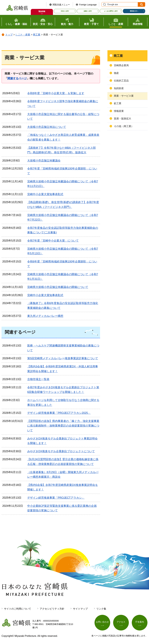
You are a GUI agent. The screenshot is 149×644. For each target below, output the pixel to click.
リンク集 (101, 609)
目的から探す (65, 11)
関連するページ (17, 78)
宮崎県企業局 (121, 65)
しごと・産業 (23, 35)
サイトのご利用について (18, 609)
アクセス (121, 622)
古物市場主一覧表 (38, 379)
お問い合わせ (102, 622)
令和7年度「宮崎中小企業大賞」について (53, 241)
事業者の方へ (134, 11)
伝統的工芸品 (121, 81)
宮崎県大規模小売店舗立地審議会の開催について (58, 287)
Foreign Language (88, 5)
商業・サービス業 (124, 96)
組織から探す (88, 11)
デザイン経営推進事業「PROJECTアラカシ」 (56, 498)
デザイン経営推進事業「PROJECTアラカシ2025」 (59, 413)
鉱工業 (118, 103)
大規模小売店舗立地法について (47, 127)
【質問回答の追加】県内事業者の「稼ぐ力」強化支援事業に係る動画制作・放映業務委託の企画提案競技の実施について (63, 426)
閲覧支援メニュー (61, 5)
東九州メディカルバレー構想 (45, 316)
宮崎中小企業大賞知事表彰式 (45, 194)
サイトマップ (80, 609)
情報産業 (119, 111)
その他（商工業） (124, 126)
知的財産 (119, 88)
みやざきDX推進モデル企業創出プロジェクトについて (61, 451)
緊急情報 (42, 11)
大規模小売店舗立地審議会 (44, 161)
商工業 (37, 35)
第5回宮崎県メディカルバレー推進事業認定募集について (63, 358)
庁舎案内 (140, 622)
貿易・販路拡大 (123, 119)
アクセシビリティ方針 (52, 609)
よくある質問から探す (111, 11)
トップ (9, 35)
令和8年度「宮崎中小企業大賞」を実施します (56, 93)
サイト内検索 (104, 4)
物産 (116, 73)
